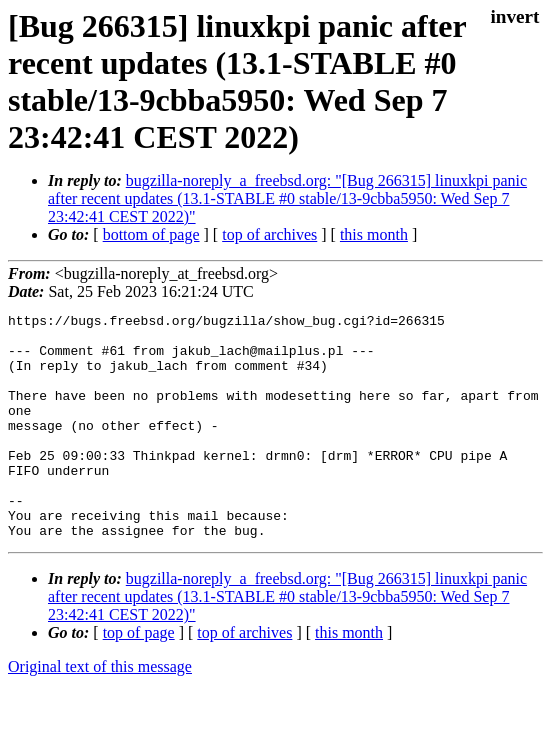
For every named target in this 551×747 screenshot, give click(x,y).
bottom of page (151, 234)
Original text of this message (100, 711)
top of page (139, 677)
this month (374, 234)
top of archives (269, 234)
